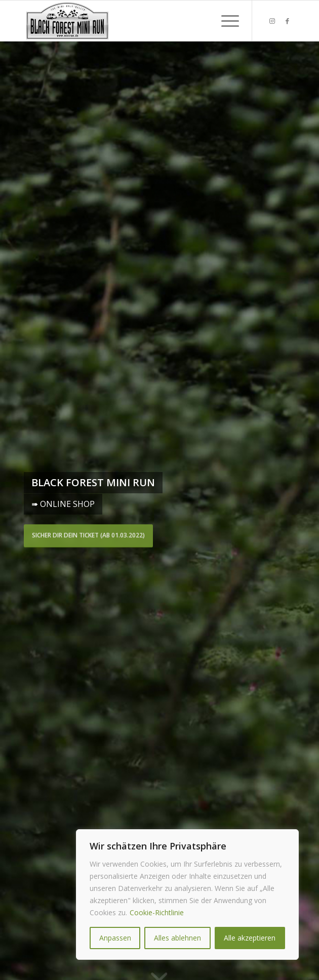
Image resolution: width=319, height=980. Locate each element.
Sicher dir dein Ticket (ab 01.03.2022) (88, 535)
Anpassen (115, 938)
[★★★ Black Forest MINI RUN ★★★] (132, 21)
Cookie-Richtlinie (157, 912)
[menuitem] (225, 21)
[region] (187, 894)
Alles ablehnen (177, 938)
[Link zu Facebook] (288, 21)
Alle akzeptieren (250, 938)
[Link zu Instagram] (272, 21)
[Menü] (225, 21)
